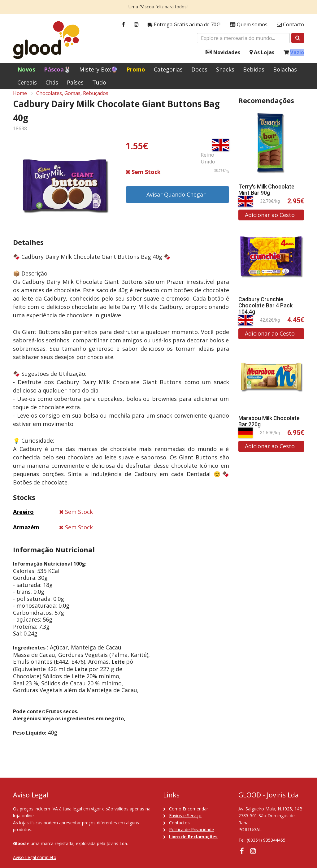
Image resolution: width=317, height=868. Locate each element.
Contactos (179, 823)
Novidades (223, 52)
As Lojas (262, 52)
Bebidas (254, 69)
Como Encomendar (189, 809)
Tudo (99, 82)
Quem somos (249, 25)
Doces (199, 69)
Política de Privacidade (191, 829)
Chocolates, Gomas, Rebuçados (72, 99)
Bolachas (285, 69)
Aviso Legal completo (35, 857)
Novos (26, 69)
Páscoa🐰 (57, 69)
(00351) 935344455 (266, 840)
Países (75, 82)
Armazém (26, 533)
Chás (52, 82)
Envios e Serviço (185, 816)
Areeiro (23, 518)
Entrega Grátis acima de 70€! (184, 25)
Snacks (225, 69)
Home (20, 99)
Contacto (290, 25)
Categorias (168, 69)
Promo (136, 69)
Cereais (27, 82)
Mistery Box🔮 (98, 69)
